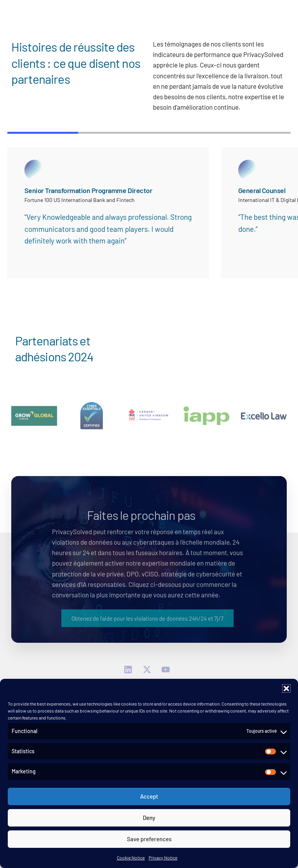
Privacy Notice (163, 858)
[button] (286, 689)
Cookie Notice (131, 858)
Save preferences (149, 839)
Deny (149, 818)
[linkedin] (130, 670)
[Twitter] (149, 670)
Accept (149, 796)
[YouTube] (168, 670)
